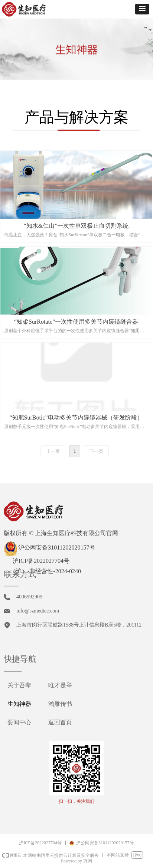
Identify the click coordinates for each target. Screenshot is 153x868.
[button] (142, 9)
